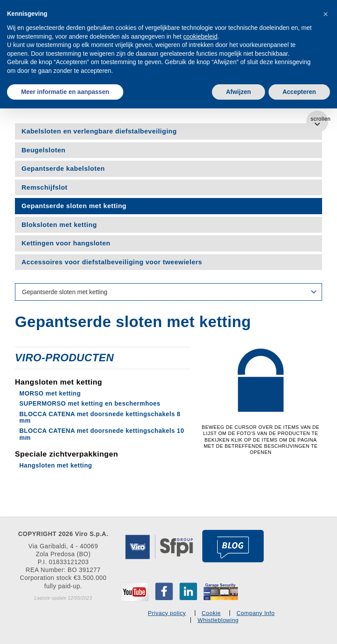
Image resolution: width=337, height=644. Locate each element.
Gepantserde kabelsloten (63, 168)
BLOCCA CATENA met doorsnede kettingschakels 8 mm (100, 417)
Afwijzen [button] (238, 92)
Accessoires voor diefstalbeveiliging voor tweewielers (112, 262)
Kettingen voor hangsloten (66, 243)
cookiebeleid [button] (201, 36)
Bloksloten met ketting (59, 225)
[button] (326, 14)
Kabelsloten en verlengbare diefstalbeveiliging (99, 131)
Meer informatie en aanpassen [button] (65, 92)
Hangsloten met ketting (56, 465)
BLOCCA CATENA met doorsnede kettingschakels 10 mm (102, 434)
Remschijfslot (45, 187)
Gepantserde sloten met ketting (74, 206)
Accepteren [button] (299, 92)
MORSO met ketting (50, 393)
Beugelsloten (43, 150)
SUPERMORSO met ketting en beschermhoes (90, 403)
